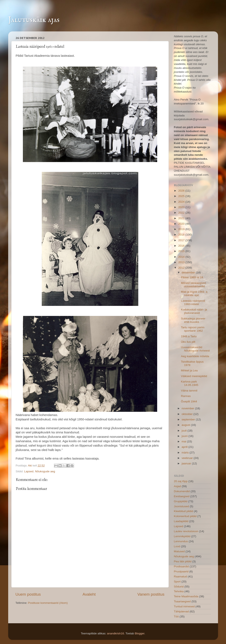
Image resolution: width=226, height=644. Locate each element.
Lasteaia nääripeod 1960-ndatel (193, 302)
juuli (185, 431)
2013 (182, 262)
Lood (177, 546)
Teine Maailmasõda (186, 596)
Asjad (178, 486)
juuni (185, 436)
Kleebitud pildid (184, 511)
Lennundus (181, 541)
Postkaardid (181, 566)
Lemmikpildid (182, 536)
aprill (185, 447)
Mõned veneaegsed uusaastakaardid (193, 285)
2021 (182, 218)
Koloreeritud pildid (185, 516)
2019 (182, 229)
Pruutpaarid (181, 571)
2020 (182, 224)
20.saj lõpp (181, 481)
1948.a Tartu (189, 336)
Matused (179, 551)
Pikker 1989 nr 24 (192, 277)
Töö (176, 616)
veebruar (188, 458)
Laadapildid (181, 521)
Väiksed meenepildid (194, 376)
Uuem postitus (28, 594)
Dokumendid (182, 491)
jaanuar (187, 463)
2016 (182, 246)
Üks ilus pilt (188, 342)
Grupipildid (181, 501)
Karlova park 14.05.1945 (190, 383)
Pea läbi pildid (183, 561)
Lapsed (29, 471)
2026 (182, 191)
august (186, 425)
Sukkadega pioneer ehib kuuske (193, 320)
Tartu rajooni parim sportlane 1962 (193, 329)
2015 (182, 251)
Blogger (140, 633)
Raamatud (180, 576)
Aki (30, 466)
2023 (182, 207)
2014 (182, 257)
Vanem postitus (151, 594)
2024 (182, 202)
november (188, 408)
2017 (182, 240)
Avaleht (89, 594)
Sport (177, 582)
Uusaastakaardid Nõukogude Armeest (195, 349)
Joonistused (182, 506)
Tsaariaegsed (182, 601)
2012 (182, 268)
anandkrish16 (116, 633)
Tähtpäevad (181, 611)
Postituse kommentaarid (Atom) (48, 603)
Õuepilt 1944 (189, 401)
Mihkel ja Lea (189, 370)
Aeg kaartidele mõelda (195, 356)
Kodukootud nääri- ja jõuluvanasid (194, 311)
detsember (189, 272)
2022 (182, 213)
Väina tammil (189, 391)
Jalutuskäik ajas (34, 20)
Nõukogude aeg (45, 471)
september (189, 419)
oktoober (188, 414)
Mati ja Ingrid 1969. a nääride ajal (194, 293)
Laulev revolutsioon (186, 531)
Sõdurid (179, 587)
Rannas (186, 396)
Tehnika (179, 591)
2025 (182, 196)
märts (186, 453)
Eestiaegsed (182, 496)
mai (184, 441)
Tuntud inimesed (184, 606)
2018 (182, 235)
